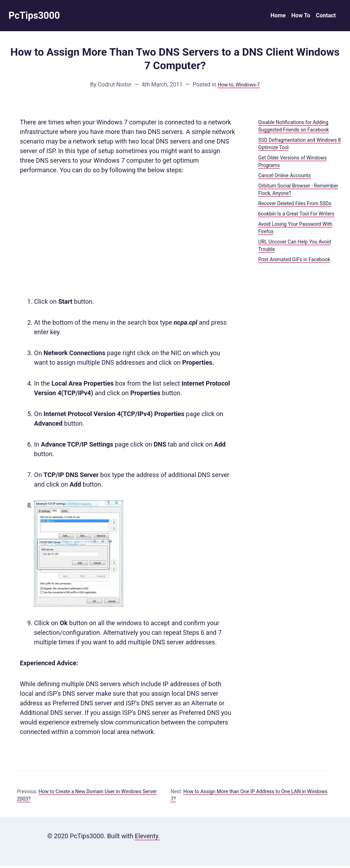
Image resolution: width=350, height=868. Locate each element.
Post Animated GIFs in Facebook (294, 261)
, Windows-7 (248, 86)
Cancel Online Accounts (284, 177)
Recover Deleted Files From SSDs (295, 205)
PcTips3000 (37, 16)
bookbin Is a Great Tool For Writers (296, 215)
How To (301, 16)
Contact (326, 16)
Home (278, 16)
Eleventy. (147, 838)
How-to (224, 86)
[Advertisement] (128, 237)
